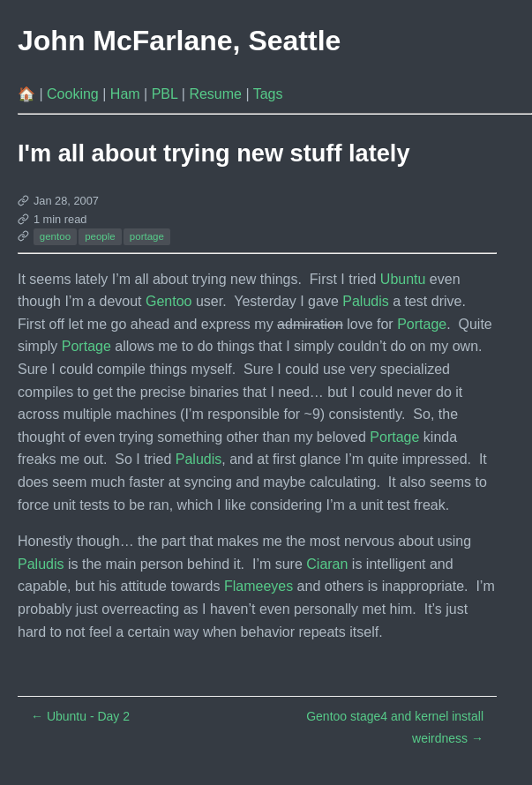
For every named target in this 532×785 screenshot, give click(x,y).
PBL (167, 94)
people (100, 236)
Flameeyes (259, 586)
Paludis (365, 301)
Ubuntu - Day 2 (80, 716)
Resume (217, 94)
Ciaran (327, 564)
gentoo (55, 236)
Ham (127, 94)
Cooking (75, 94)
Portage (422, 324)
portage (147, 236)
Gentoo (169, 301)
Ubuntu (403, 279)
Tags (268, 94)
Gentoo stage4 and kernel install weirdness (395, 727)
